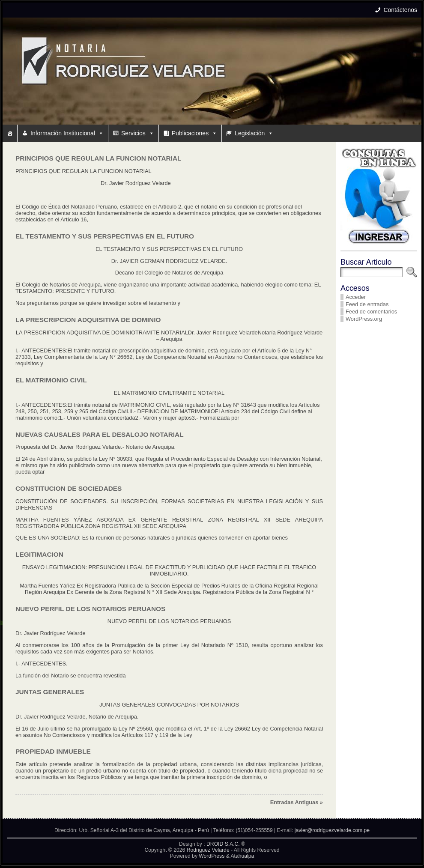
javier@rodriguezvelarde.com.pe (332, 830)
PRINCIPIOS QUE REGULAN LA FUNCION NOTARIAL (98, 158)
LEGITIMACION (39, 554)
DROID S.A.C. (223, 844)
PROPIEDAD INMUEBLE (53, 751)
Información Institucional (67, 133)
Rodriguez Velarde (208, 850)
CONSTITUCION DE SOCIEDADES (69, 488)
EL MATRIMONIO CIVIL (51, 380)
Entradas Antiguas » (297, 802)
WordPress (212, 856)
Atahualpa (242, 856)
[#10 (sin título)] (10, 133)
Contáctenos (400, 10)
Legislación (254, 133)
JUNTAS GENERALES (50, 692)
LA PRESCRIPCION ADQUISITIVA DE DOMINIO (88, 320)
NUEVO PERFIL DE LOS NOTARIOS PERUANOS (90, 609)
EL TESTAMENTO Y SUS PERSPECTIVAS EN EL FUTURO (105, 236)
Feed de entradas (367, 304)
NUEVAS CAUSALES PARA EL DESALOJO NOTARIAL (100, 434)
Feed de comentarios (371, 312)
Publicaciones (194, 133)
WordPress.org (364, 319)
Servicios (138, 133)
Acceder (356, 297)
